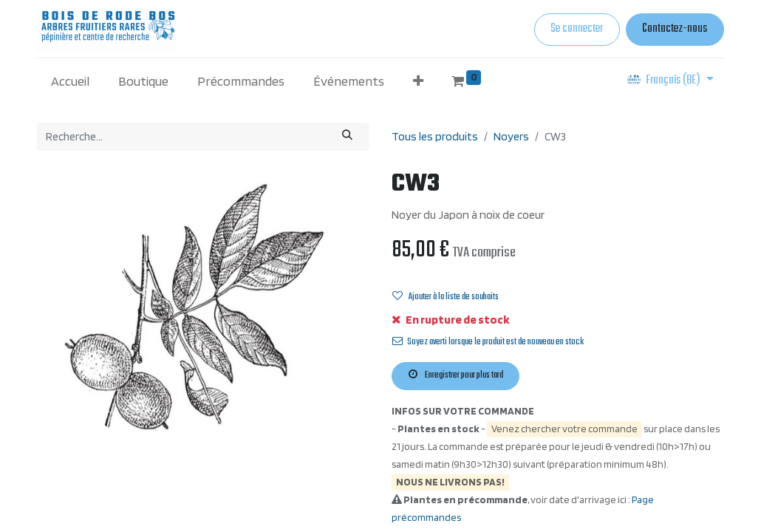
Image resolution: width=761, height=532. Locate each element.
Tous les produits (435, 136)
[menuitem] (71, 81)
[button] (418, 81)
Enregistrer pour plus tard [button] (456, 375)
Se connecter (577, 29)
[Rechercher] (348, 136)
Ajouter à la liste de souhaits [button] (446, 297)
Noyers (511, 136)
